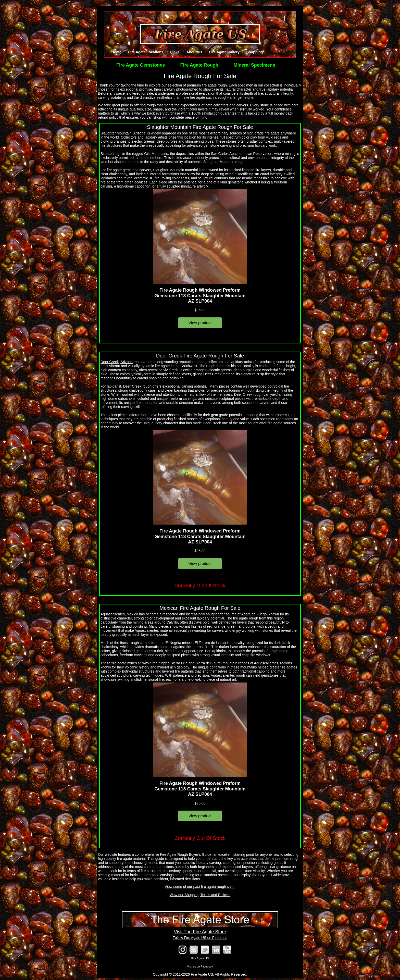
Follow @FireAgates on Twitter (205, 950)
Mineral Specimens (254, 65)
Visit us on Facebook (200, 966)
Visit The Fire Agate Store (200, 929)
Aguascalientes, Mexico (119, 614)
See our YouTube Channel (227, 950)
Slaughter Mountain (116, 133)
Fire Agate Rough (199, 65)
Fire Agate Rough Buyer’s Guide (186, 854)
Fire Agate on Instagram (182, 950)
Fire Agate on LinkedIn (216, 950)
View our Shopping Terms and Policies (200, 895)
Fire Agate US (200, 958)
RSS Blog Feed (194, 950)
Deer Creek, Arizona (117, 362)
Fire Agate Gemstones (141, 65)
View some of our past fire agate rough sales (200, 887)
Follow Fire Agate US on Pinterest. (200, 938)
